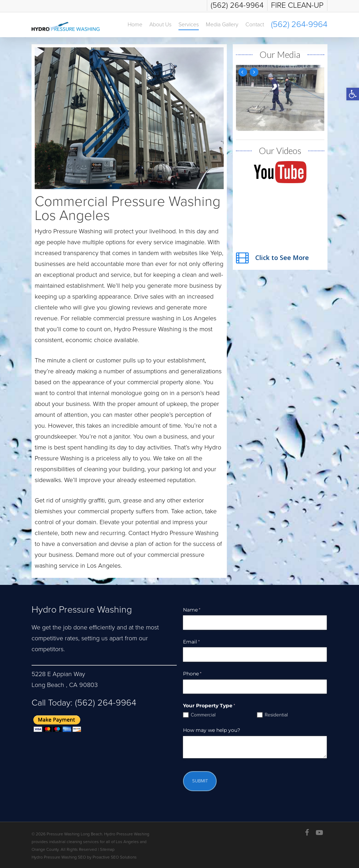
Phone (201, 674)
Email (200, 642)
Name (200, 610)
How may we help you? (212, 730)
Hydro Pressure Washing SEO (59, 857)
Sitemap (107, 849)
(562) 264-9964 (104, 703)
